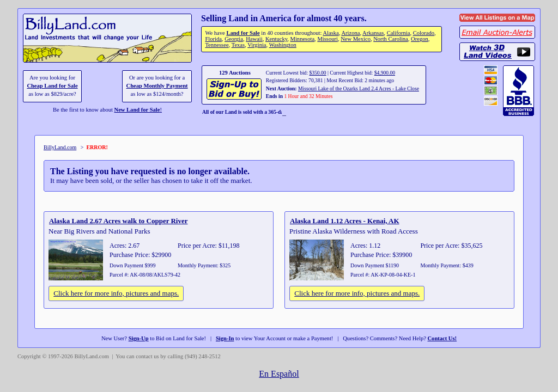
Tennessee (217, 45)
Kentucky (276, 39)
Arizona (350, 33)
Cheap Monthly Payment (157, 86)
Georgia (234, 39)
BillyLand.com (60, 147)
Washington (283, 45)
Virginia (257, 45)
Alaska (330, 33)
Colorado (424, 33)
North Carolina (391, 39)
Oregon (420, 39)
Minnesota (303, 39)
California (399, 33)
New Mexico (356, 39)
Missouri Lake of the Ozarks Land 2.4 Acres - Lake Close (359, 88)
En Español (279, 374)
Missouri (327, 39)
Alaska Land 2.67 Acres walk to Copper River (118, 221)
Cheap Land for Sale (52, 86)
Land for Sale (243, 33)
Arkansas (373, 33)
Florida (213, 39)
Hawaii (254, 39)
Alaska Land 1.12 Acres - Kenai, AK (345, 221)
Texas (238, 45)
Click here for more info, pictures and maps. (116, 293)
